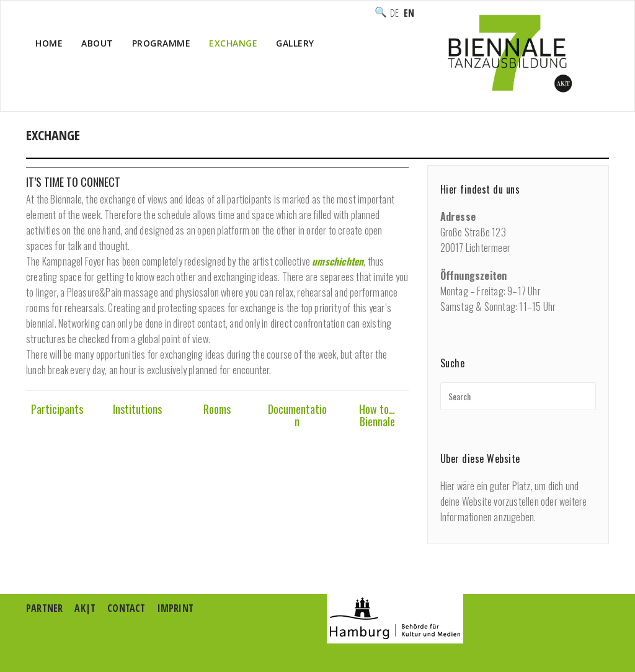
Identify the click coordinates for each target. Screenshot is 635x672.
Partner (44, 608)
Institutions (137, 409)
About (97, 43)
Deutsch (394, 13)
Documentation (297, 415)
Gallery (295, 43)
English (409, 13)
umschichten (338, 261)
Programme (162, 43)
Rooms (217, 409)
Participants (57, 409)
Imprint (175, 608)
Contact (126, 608)
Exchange (233, 43)
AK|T (85, 608)
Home (49, 43)
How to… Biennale (377, 415)
